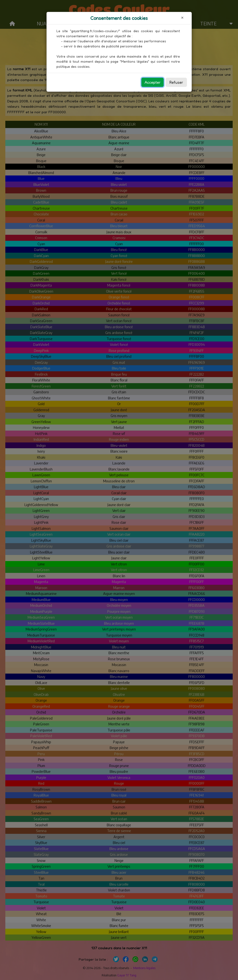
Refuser (176, 82)
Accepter (153, 82)
